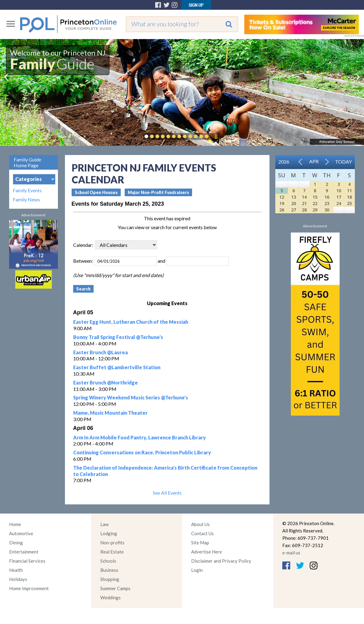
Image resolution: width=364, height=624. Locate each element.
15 (315, 197)
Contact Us (202, 533)
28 (304, 210)
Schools (108, 561)
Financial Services (27, 561)
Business (109, 570)
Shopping (110, 579)
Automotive (21, 533)
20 (294, 203)
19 (282, 203)
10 (339, 191)
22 (315, 203)
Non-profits (112, 543)
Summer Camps (115, 588)
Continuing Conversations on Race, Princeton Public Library (142, 452)
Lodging (109, 533)
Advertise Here (207, 552)
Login (197, 570)
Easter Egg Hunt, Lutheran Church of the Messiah (131, 322)
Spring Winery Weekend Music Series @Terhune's (131, 397)
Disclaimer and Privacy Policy (221, 561)
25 (349, 203)
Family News (26, 200)
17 (339, 197)
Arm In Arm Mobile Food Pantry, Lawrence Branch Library (139, 437)
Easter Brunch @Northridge (105, 382)
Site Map (200, 543)
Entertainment (24, 552)
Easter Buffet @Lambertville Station (117, 367)
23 (327, 203)
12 (282, 197)
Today (343, 162)
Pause (216, 136)
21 (304, 203)
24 (339, 203)
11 (349, 191)
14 (304, 197)
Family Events (27, 190)
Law (104, 524)
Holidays (18, 579)
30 (327, 210)
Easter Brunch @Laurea (100, 352)
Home (15, 524)
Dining (16, 543)
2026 (284, 162)
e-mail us (291, 553)
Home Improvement (29, 588)
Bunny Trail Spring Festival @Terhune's (118, 337)
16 (327, 197)
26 (282, 210)
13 (294, 197)
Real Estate (112, 552)
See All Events (167, 493)
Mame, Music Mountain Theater (110, 413)
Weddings (111, 597)
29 (315, 210)
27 (294, 210)
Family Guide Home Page (27, 162)
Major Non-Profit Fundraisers (158, 192)
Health (16, 570)
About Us (200, 524)
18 (349, 197)
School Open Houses (96, 192)
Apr (314, 161)
